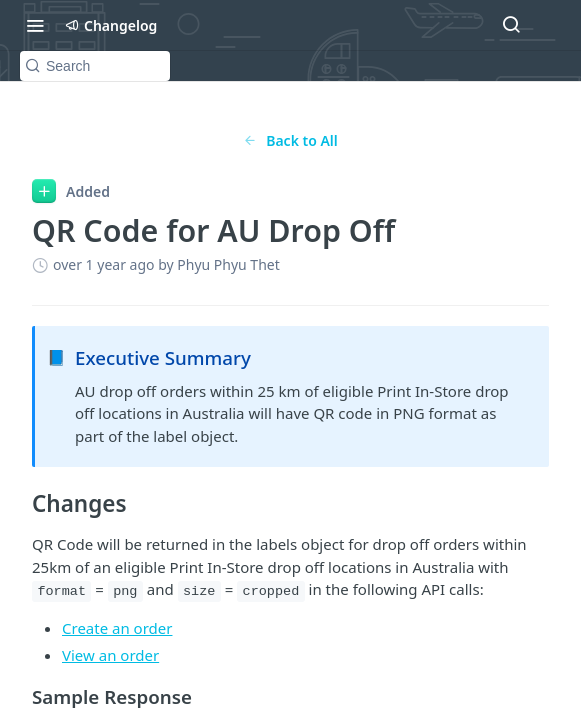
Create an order (117, 628)
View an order (110, 655)
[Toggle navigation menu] (35, 25)
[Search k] (95, 66)
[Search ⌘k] (511, 25)
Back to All (290, 140)
